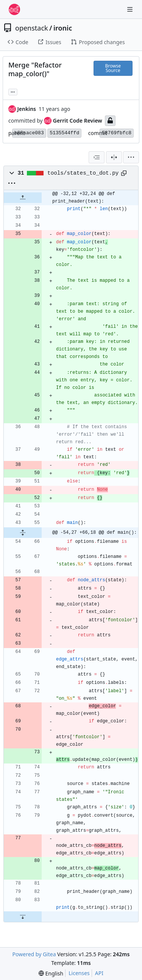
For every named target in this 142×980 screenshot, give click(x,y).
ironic (63, 28)
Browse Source (113, 68)
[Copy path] (124, 173)
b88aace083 (29, 133)
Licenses (79, 973)
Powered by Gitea (34, 954)
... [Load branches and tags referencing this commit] (13, 91)
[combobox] (97, 157)
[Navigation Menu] (131, 9)
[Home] (14, 9)
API (99, 973)
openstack (32, 28)
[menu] (131, 157)
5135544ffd (64, 133)
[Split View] (114, 157)
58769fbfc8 (117, 133)
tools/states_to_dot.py (83, 173)
